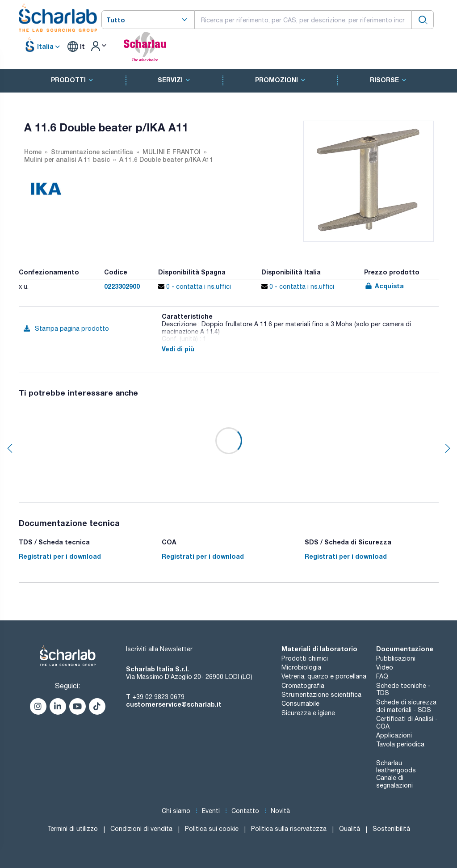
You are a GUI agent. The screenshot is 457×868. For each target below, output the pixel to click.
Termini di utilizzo (73, 829)
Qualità (350, 829)
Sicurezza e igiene (308, 713)
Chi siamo (176, 811)
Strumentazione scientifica (321, 695)
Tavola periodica (400, 744)
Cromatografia (303, 686)
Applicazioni (394, 735)
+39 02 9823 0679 (158, 697)
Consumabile (300, 704)
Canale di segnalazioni (394, 782)
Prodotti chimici (305, 658)
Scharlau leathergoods (396, 767)
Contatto (245, 811)
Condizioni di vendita (141, 829)
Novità (280, 811)
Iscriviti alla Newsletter (159, 649)
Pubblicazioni (396, 658)
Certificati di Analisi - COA (407, 723)
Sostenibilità (391, 829)
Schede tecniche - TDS (403, 689)
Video (385, 667)
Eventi (211, 811)
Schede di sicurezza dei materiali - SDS (406, 706)
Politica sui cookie (212, 829)
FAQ (382, 676)
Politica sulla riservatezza (289, 829)
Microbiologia (301, 667)
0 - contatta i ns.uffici (195, 287)
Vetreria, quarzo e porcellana (324, 676)
